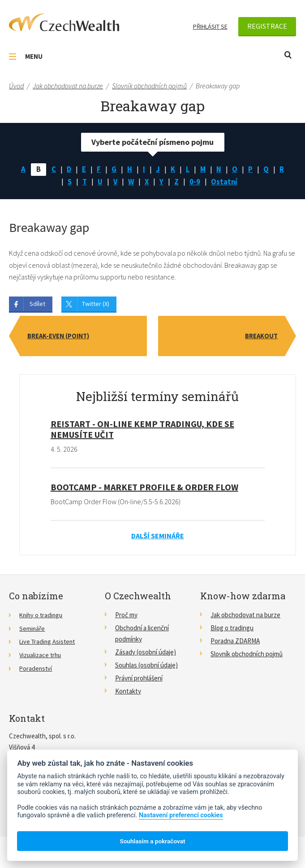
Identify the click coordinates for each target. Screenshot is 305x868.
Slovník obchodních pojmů (247, 656)
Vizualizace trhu (41, 656)
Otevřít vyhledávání (288, 55)
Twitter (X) (96, 306)
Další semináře (158, 537)
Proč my (126, 617)
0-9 (196, 183)
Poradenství (36, 669)
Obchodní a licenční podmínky (142, 635)
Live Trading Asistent (49, 643)
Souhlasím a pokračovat (152, 841)
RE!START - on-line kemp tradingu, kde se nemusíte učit (142, 431)
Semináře (32, 630)
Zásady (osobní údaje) (146, 654)
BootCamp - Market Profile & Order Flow (144, 489)
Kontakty (128, 693)
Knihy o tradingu (42, 617)
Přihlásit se (210, 26)
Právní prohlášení (139, 680)
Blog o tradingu (232, 630)
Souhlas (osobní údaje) (146, 667)
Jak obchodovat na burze (245, 617)
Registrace (267, 26)
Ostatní (226, 183)
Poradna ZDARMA (235, 643)
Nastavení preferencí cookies (181, 815)
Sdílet (37, 306)
